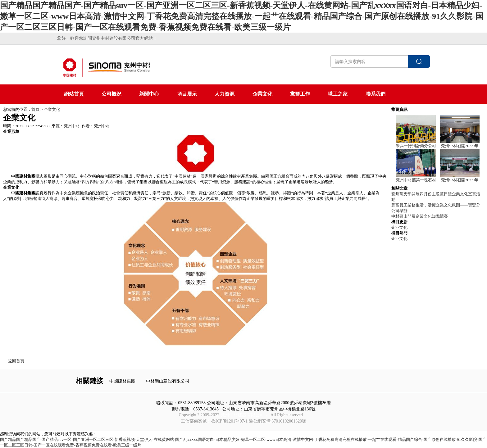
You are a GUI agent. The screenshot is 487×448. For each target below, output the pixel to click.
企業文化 (262, 94)
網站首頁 (74, 94)
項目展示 (187, 94)
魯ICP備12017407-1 (229, 421)
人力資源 (225, 94)
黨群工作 (300, 94)
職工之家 (338, 94)
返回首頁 (16, 361)
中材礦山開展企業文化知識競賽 (420, 216)
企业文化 (399, 227)
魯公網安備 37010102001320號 (278, 421)
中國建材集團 (122, 381)
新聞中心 (149, 94)
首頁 (35, 109)
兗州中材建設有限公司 (242, 415)
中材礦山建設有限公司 (168, 381)
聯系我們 (375, 94)
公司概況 (112, 94)
